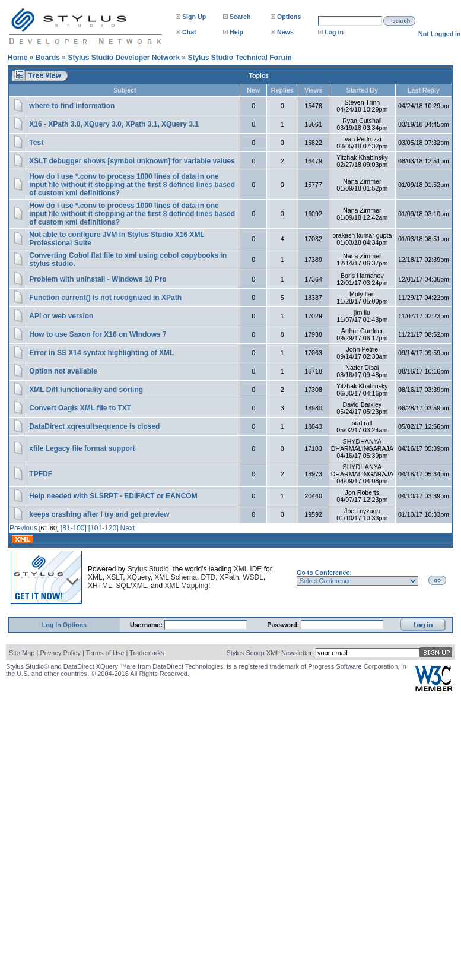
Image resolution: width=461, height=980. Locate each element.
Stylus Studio (148, 569)
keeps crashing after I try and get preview (99, 514)
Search (240, 17)
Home (18, 58)
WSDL (253, 577)
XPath (229, 577)
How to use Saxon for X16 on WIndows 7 (98, 334)
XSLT (115, 577)
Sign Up (194, 17)
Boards (48, 58)
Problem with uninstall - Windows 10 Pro (98, 279)
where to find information (72, 106)
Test (36, 143)
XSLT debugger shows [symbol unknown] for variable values (132, 161)
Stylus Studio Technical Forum (239, 58)
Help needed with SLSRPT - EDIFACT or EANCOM (113, 496)
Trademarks (147, 653)
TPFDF (41, 474)
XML (95, 577)
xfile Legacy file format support (82, 448)
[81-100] (74, 528)
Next (128, 528)
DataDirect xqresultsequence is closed (94, 426)
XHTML (100, 586)
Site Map (22, 653)
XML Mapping (186, 586)
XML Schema (176, 577)
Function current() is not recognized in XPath (105, 298)
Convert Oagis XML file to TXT (80, 408)
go (438, 580)
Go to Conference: (324, 573)
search (401, 21)
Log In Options (64, 625)
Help (236, 32)
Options (289, 17)
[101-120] (104, 528)
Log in (334, 32)
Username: (147, 625)
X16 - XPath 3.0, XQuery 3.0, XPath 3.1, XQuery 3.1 (114, 124)
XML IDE (248, 569)
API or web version (61, 316)
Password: (284, 625)
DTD (209, 577)
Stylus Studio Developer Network (124, 58)
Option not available (63, 371)
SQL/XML (131, 586)
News (285, 32)
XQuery (139, 577)
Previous (23, 528)
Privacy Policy (60, 653)
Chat (189, 32)
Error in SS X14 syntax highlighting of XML (101, 353)
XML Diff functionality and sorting (86, 390)
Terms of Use (105, 653)
